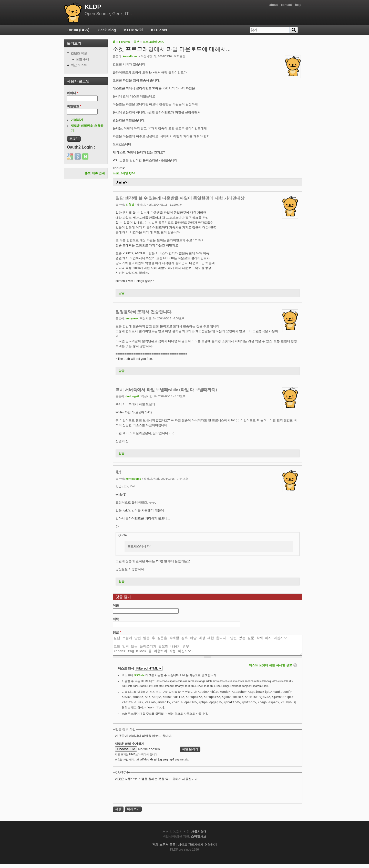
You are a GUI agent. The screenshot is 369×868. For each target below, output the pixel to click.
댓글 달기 (122, 182)
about (274, 5)
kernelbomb (131, 56)
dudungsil (132, 396)
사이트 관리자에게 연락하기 (197, 849)
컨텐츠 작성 (79, 53)
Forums (125, 42)
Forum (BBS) (78, 30)
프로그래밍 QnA (153, 42)
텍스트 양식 (126, 672)
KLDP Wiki (134, 30)
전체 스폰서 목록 (164, 849)
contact (286, 5)
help (298, 5)
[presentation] (154, 795)
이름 (116, 605)
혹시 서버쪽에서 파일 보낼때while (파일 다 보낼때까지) (166, 390)
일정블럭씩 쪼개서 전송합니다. (144, 312)
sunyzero (132, 318)
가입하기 (77, 120)
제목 (116, 619)
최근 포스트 (79, 65)
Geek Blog (107, 30)
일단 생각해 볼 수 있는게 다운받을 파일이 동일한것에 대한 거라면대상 (180, 198)
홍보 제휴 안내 (95, 173)
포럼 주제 (82, 59)
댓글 (117, 632)
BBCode (139, 679)
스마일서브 (199, 840)
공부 (136, 42)
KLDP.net (159, 30)
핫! (118, 472)
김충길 (130, 205)
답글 (121, 293)
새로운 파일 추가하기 (130, 748)
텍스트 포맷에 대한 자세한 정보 (270, 669)
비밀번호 (74, 106)
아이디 (73, 93)
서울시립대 (199, 835)
